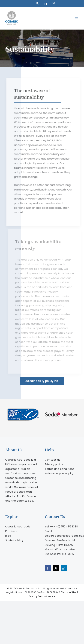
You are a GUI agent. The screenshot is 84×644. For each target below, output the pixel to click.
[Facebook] (48, 568)
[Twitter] (56, 568)
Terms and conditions (60, 469)
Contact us (52, 460)
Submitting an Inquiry (59, 473)
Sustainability (14, 540)
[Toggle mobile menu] (77, 19)
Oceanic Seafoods (18, 526)
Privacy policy (54, 464)
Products (11, 531)
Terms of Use (69, 592)
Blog (8, 536)
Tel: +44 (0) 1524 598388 (61, 526)
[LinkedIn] (64, 568)
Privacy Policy (37, 596)
